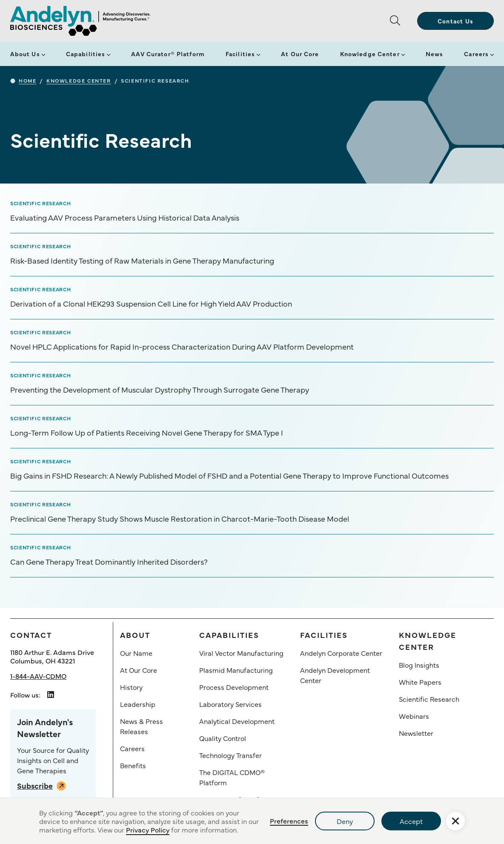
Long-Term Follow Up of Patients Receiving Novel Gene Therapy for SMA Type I (147, 433)
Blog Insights (419, 665)
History (131, 687)
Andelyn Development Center (335, 675)
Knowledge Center (370, 54)
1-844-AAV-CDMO (38, 676)
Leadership (138, 704)
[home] (80, 21)
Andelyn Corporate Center (341, 653)
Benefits (133, 765)
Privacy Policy (148, 830)
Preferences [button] (289, 821)
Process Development (234, 687)
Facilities (240, 54)
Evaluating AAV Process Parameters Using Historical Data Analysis (125, 218)
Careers (476, 54)
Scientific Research (429, 699)
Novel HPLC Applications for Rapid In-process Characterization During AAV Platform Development (182, 347)
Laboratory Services (231, 704)
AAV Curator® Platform (168, 54)
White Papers (420, 682)
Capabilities (86, 54)
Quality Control (223, 738)
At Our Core (300, 54)
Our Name (136, 653)
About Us (25, 54)
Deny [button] (345, 821)
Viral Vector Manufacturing (241, 653)
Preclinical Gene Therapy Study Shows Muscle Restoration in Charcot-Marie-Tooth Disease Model (180, 519)
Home (27, 80)
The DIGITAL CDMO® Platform (232, 777)
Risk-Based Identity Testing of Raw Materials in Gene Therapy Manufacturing (142, 261)
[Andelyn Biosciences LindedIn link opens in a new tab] (51, 695)
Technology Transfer (231, 755)
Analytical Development (237, 721)
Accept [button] (411, 821)
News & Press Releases (142, 726)
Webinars (414, 716)
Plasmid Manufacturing (236, 670)
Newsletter (416, 733)
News (434, 54)
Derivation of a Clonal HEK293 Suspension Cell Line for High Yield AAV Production (151, 304)
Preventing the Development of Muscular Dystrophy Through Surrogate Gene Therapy (160, 390)
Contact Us (456, 21)
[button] (398, 21)
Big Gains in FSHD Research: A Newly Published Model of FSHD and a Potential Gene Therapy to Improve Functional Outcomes (229, 476)
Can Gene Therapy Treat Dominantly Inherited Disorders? (109, 562)
